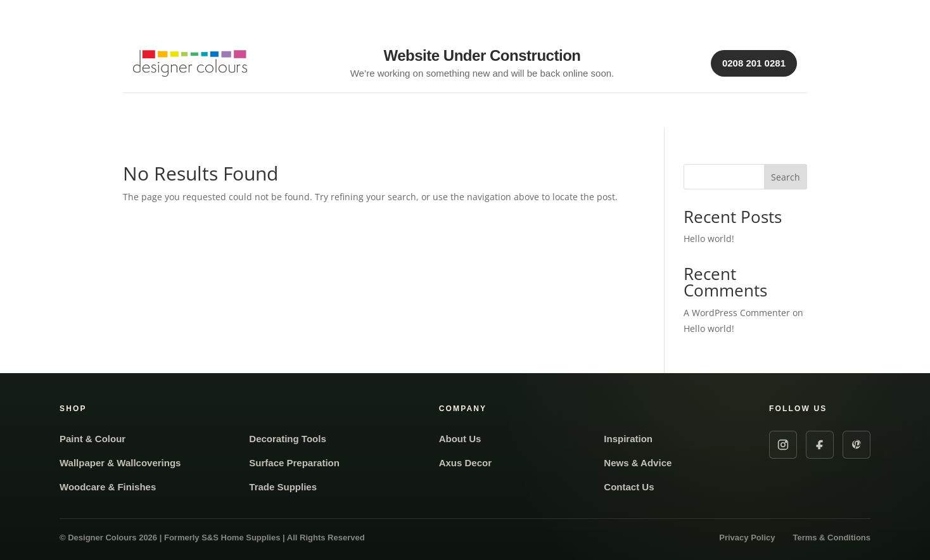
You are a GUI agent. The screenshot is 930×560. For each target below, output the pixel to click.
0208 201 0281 (754, 63)
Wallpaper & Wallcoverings (120, 463)
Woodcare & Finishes (108, 487)
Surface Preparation (294, 463)
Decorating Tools (287, 439)
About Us (460, 439)
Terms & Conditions (831, 538)
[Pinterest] (857, 445)
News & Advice (638, 463)
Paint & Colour (92, 439)
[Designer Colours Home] (193, 64)
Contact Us (629, 487)
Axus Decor (465, 463)
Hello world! (709, 239)
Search (786, 177)
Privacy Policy (747, 538)
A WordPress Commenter (737, 313)
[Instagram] (783, 445)
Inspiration (628, 439)
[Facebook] (820, 445)
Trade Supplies (283, 487)
